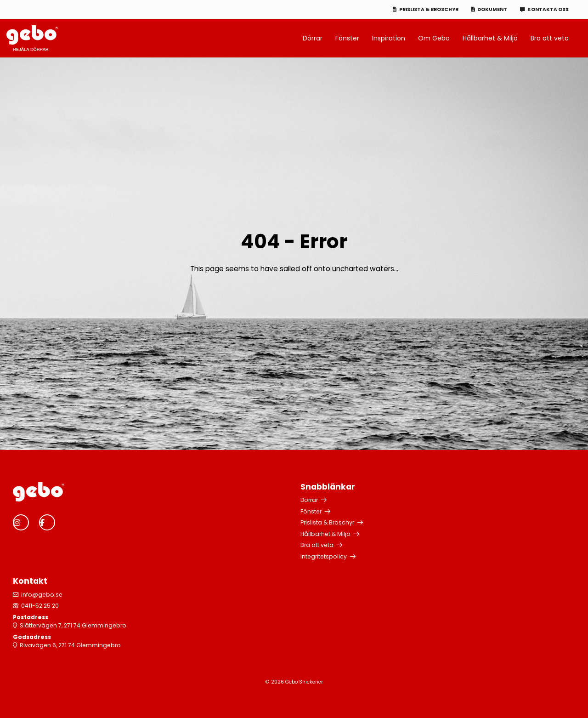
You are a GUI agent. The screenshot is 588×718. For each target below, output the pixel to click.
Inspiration (389, 38)
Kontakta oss (548, 9)
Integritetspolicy (324, 556)
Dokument (492, 9)
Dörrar (313, 38)
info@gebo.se (42, 595)
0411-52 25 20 (40, 606)
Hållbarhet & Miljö (490, 38)
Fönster (347, 38)
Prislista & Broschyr (429, 9)
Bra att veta (550, 38)
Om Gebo (434, 38)
